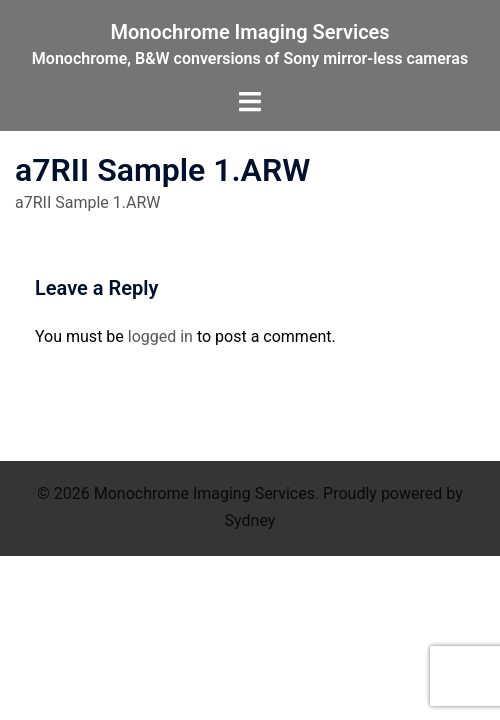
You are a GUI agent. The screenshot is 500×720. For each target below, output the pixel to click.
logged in (160, 336)
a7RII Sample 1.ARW (88, 202)
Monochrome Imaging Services (249, 32)
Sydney (250, 520)
